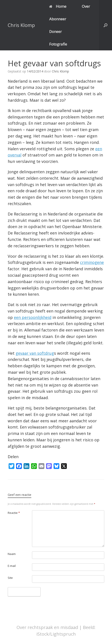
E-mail (12, 566)
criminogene (92, 262)
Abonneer (58, 19)
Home (58, 6)
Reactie (14, 513)
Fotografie (58, 44)
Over (86, 6)
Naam (12, 554)
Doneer (55, 31)
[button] (105, 25)
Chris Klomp (60, 71)
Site (10, 578)
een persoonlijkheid (33, 317)
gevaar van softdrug (35, 353)
